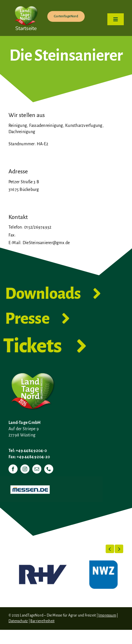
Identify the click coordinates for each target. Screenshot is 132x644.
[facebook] (13, 469)
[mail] (37, 469)
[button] (110, 549)
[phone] (49, 469)
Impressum (107, 615)
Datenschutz (18, 621)
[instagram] (25, 469)
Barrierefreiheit (42, 621)
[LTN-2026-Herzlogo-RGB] (26, 5)
